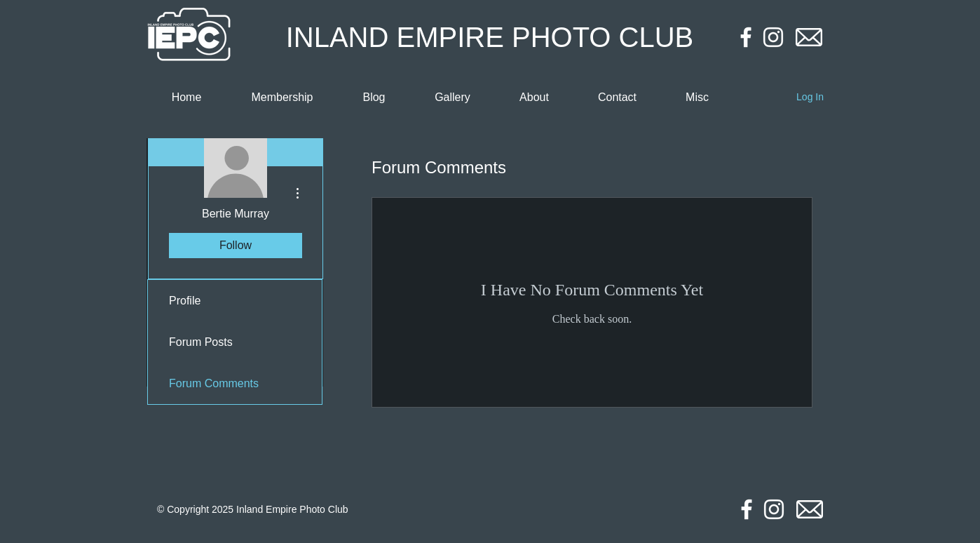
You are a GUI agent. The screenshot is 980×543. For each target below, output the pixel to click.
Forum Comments (214, 383)
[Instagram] (773, 37)
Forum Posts (201, 342)
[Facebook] (746, 37)
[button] (697, 97)
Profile (185, 301)
